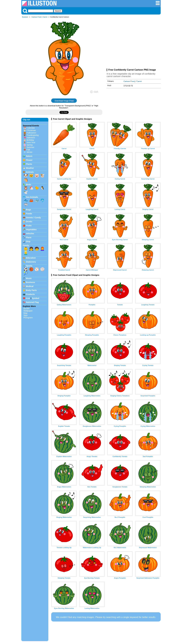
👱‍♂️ (26, 253)
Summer (30, 147)
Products (30, 294)
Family (26, 245)
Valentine (31, 138)
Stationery (31, 262)
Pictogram (28, 318)
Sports (29, 266)
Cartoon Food (36, 17)
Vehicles (30, 233)
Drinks (29, 222)
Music (29, 278)
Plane (29, 237)
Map (25, 313)
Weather (30, 168)
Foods (29, 214)
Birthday (30, 140)
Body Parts (31, 290)
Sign (26, 315)
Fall (28, 150)
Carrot (45, 17)
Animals (30, 172)
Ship (28, 241)
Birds (29, 185)
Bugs (28, 210)
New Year (31, 142)
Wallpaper (28, 311)
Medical (30, 286)
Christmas (31, 130)
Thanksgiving (33, 135)
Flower (29, 160)
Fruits (29, 226)
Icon (28, 298)
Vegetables (31, 230)
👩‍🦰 (42, 249)
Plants (29, 164)
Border (27, 308)
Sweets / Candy (33, 218)
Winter (30, 152)
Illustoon (25, 17)
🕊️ (26, 192)
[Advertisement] (134, 44)
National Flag (32, 302)
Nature (29, 156)
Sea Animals (32, 197)
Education (31, 258)
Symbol (36, 298)
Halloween (31, 133)
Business (30, 282)
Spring (30, 145)
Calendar (31, 128)
